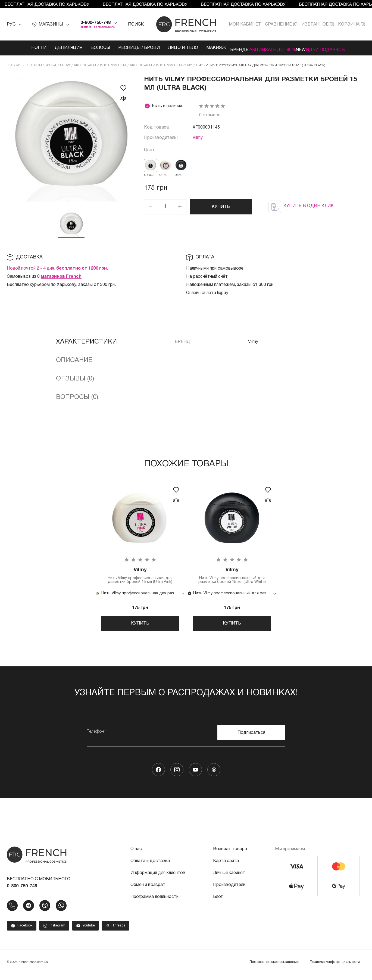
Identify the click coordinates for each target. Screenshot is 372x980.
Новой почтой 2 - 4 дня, (57, 267)
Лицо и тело (163, 48)
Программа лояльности (154, 903)
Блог (218, 903)
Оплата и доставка (150, 867)
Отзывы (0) (75, 378)
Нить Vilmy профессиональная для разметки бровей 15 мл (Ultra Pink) (140, 576)
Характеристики (86, 341)
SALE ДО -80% (280, 48)
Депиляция (48, 48)
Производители (229, 891)
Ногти (18, 48)
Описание (74, 359)
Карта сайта (226, 867)
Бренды (223, 48)
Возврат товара (230, 855)
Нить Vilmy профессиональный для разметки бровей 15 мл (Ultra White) (232, 576)
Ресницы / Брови (119, 48)
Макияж (196, 48)
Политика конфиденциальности (335, 968)
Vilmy (198, 137)
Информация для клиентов (158, 879)
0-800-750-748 (96, 23)
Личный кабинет (229, 879)
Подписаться (251, 738)
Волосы (80, 48)
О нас (136, 855)
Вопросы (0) (77, 396)
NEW (309, 48)
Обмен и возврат (148, 891)
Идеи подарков (342, 48)
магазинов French (61, 276)
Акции (249, 48)
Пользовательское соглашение (274, 968)
